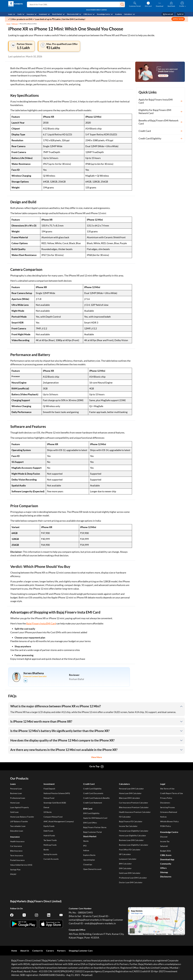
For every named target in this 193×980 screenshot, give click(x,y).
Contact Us (38, 951)
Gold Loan (14, 812)
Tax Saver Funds (50, 840)
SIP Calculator (125, 854)
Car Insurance (16, 846)
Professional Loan (18, 798)
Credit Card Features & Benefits (96, 798)
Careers (50, 951)
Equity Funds (49, 826)
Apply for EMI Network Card (95, 818)
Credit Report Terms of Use (171, 793)
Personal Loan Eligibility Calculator (134, 831)
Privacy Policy (166, 798)
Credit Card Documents (93, 793)
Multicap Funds (50, 845)
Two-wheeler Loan (18, 826)
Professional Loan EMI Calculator (133, 878)
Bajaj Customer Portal (92, 832)
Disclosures (166, 876)
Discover (164, 837)
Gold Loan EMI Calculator (130, 873)
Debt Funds (48, 831)
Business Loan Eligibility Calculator (134, 845)
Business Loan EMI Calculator (131, 840)
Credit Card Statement (93, 803)
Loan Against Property (20, 807)
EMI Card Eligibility (91, 813)
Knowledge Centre (103, 14)
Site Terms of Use (167, 789)
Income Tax (165, 841)
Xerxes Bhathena (34, 673)
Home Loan (15, 803)
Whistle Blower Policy (169, 821)
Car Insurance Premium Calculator (134, 803)
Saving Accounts (50, 854)
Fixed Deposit (49, 789)
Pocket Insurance (17, 860)
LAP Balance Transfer (19, 821)
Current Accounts (51, 859)
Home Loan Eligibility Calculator (133, 835)
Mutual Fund (49, 798)
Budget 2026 (165, 851)
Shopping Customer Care (81, 951)
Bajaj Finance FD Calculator (131, 821)
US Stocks (48, 812)
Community (166, 864)
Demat (46, 807)
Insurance (30, 14)
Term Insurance (17, 855)
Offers (163, 868)
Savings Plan (15, 870)
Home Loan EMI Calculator (130, 793)
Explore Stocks (89, 855)
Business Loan (16, 793)
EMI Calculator (125, 868)
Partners (61, 951)
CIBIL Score (88, 14)
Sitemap (164, 872)
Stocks (86, 841)
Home (8, 24)
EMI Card (15, 24)
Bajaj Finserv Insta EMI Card (41, 623)
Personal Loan (16, 789)
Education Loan (17, 831)
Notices (163, 817)
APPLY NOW (178, 19)
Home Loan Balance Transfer (22, 817)
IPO (85, 846)
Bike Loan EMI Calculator (130, 798)
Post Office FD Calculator (130, 850)
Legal (163, 784)
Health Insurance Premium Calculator (135, 812)
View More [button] (96, 757)
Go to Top (94, 766)
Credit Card (89, 784)
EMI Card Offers (90, 823)
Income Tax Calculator (128, 826)
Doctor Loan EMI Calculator (131, 882)
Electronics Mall (73, 14)
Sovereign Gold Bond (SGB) (55, 803)
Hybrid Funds (49, 835)
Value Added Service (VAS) (21, 865)
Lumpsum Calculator (128, 859)
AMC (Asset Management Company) (59, 821)
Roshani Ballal (77, 679)
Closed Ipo (88, 864)
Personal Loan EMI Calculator (131, 789)
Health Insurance (17, 841)
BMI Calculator (125, 864)
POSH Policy (166, 826)
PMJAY (13, 874)
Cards (20, 14)
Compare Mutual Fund (53, 817)
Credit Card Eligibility (92, 789)
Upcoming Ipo (89, 860)
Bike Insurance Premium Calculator (134, 807)
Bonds (46, 850)
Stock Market (57, 14)
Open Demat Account (92, 869)
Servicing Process (167, 807)
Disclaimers (165, 803)
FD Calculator (125, 817)
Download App (167, 859)
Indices (86, 850)
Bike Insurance (16, 851)
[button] (122, 4)
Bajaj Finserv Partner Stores (95, 827)
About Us (25, 951)
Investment (43, 14)
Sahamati (164, 846)
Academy (118, 14)
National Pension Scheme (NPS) (57, 793)
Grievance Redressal (169, 812)
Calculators (128, 14)
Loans (10, 14)
